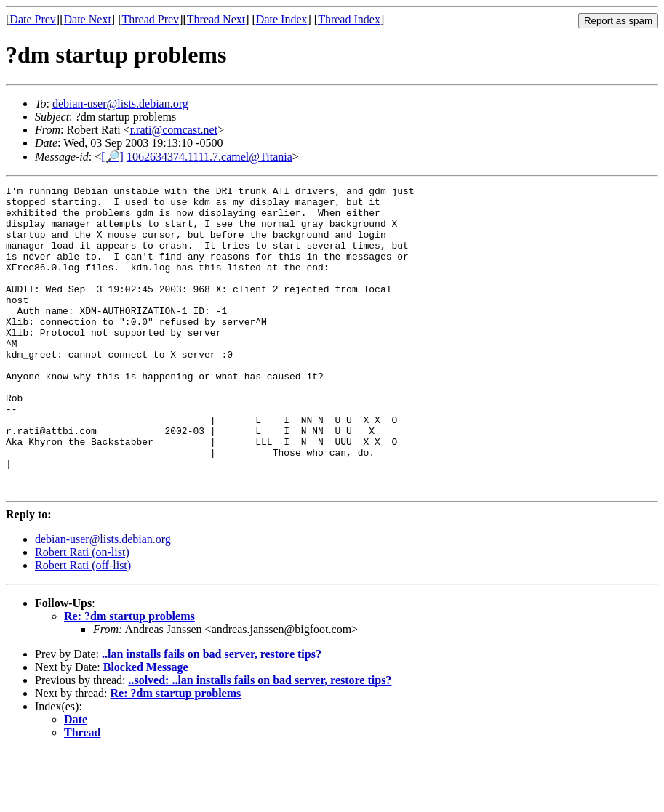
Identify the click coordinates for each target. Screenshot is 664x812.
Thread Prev (150, 19)
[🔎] (112, 157)
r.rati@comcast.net (174, 130)
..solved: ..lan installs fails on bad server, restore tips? (260, 741)
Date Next (88, 19)
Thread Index (349, 19)
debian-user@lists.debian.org (120, 104)
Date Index (282, 19)
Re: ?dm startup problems (129, 677)
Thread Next (216, 19)
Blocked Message (146, 728)
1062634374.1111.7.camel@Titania (209, 157)
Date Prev (33, 19)
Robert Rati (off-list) (83, 626)
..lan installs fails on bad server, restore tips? (212, 715)
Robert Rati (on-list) (82, 613)
